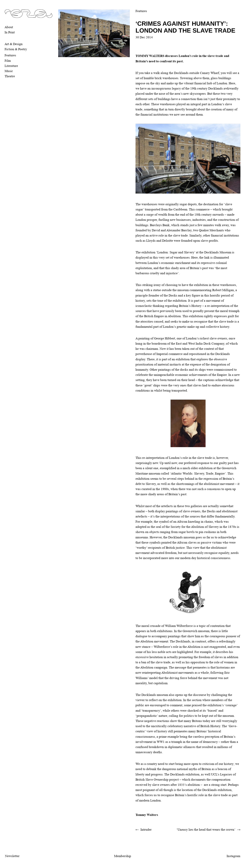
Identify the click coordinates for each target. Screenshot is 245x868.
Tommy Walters (147, 815)
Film (8, 61)
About (9, 27)
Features (10, 55)
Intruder (146, 830)
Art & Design (14, 44)
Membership (123, 856)
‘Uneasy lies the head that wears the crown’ (206, 830)
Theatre (10, 76)
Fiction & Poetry (16, 49)
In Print (10, 32)
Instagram (233, 856)
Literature (11, 66)
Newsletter (12, 856)
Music (9, 71)
